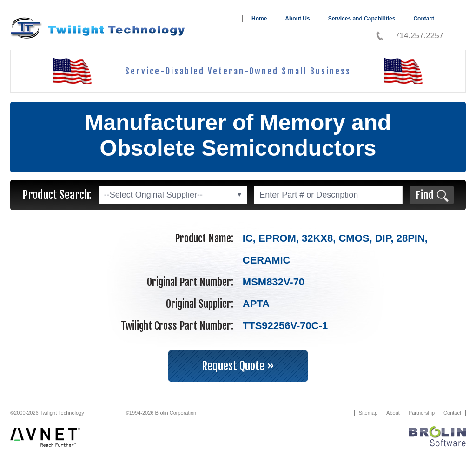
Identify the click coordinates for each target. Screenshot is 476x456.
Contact (424, 19)
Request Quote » (238, 366)
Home (259, 19)
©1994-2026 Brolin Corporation (161, 413)
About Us (297, 19)
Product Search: (57, 195)
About (393, 413)
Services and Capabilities (362, 19)
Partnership (422, 413)
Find (425, 195)
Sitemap (368, 413)
